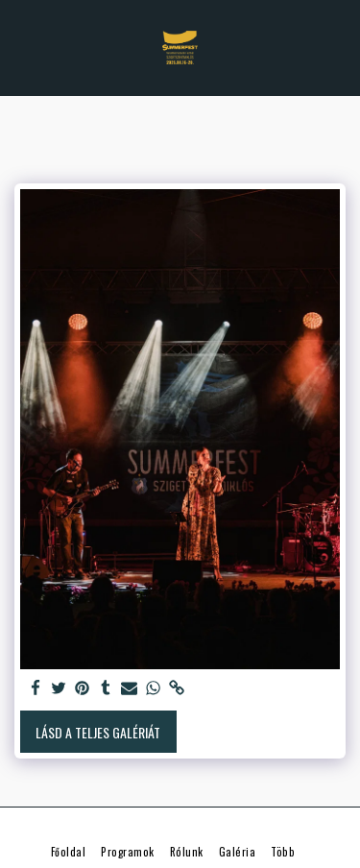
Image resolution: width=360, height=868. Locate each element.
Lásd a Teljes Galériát (98, 732)
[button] (21, 47)
